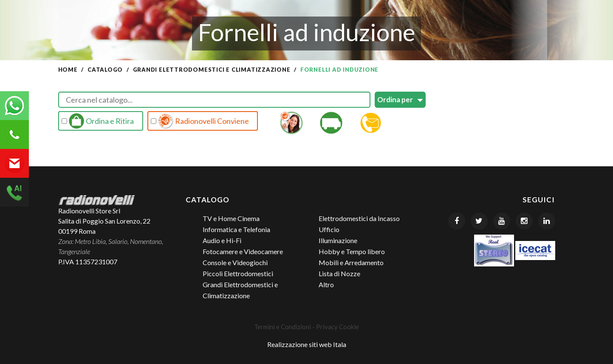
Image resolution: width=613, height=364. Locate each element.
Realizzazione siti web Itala (307, 344)
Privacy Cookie (338, 327)
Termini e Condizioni (282, 327)
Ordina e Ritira (98, 121)
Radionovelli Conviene (200, 121)
